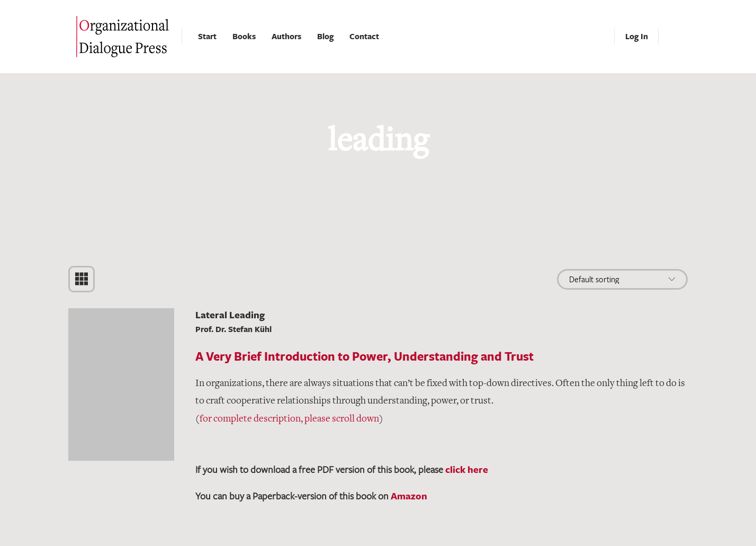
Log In (637, 36)
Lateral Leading (230, 315)
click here (467, 469)
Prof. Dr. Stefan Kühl (233, 329)
